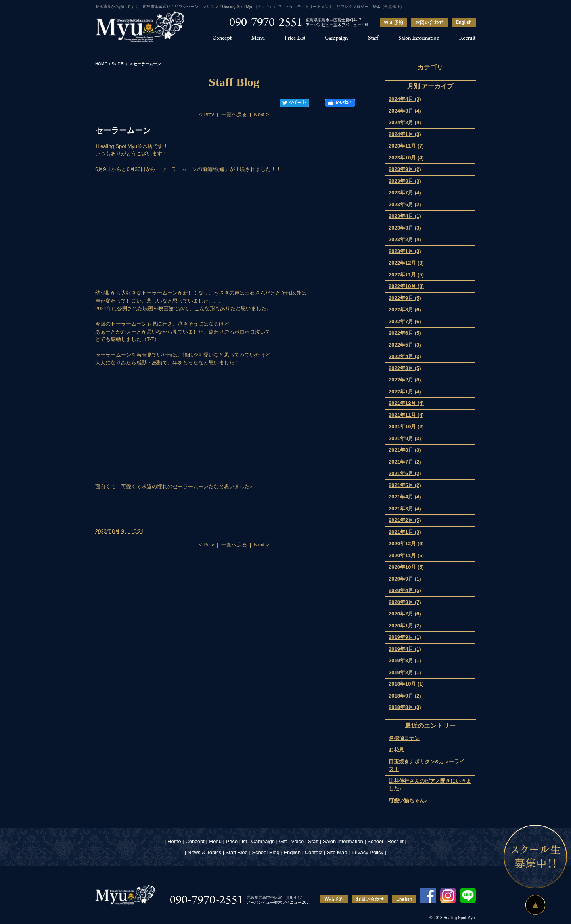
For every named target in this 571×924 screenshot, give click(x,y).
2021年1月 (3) (405, 532)
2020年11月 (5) (406, 555)
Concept (195, 841)
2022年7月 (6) (405, 321)
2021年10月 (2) (406, 427)
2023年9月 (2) (405, 169)
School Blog (265, 852)
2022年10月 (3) (406, 286)
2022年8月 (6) (405, 310)
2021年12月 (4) (406, 403)
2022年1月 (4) (405, 392)
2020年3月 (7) (405, 602)
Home (174, 841)
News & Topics (204, 852)
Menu (215, 841)
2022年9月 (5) (405, 298)
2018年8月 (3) (405, 707)
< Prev (207, 114)
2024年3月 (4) (405, 111)
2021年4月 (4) (405, 497)
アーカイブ (437, 86)
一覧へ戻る (234, 114)
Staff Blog (120, 64)
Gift (283, 841)
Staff (313, 841)
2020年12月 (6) (406, 543)
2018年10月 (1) (406, 684)
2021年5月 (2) (405, 485)
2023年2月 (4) (405, 239)
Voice (297, 841)
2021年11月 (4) (406, 415)
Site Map (337, 852)
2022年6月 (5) (405, 333)
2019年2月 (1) (405, 672)
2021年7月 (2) (405, 462)
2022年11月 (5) (406, 275)
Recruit (396, 841)
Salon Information (343, 841)
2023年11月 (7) (406, 146)
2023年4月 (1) (405, 216)
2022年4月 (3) (405, 356)
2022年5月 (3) (405, 345)
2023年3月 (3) (405, 228)
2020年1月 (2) (405, 626)
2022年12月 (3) (406, 263)
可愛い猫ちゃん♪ (408, 800)
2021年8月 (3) (405, 450)
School (375, 841)
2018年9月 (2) (405, 696)
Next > (261, 114)
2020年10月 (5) (406, 567)
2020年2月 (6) (405, 614)
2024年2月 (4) (405, 122)
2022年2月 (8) (405, 380)
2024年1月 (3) (405, 134)
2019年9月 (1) (405, 637)
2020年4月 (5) (405, 590)
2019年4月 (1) (405, 649)
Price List (237, 841)
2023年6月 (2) (405, 204)
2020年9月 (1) (405, 579)
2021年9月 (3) (405, 438)
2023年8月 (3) (405, 181)
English (292, 852)
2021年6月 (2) (405, 473)
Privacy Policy (367, 852)
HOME (101, 64)
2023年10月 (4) (406, 158)
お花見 (396, 750)
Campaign (263, 841)
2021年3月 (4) (405, 509)
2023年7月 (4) (405, 193)
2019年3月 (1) (405, 660)
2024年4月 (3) (405, 99)
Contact (314, 852)
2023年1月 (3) (405, 251)
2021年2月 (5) (405, 520)
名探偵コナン (404, 738)
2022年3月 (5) (405, 368)
